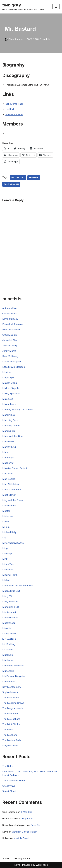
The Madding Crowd (13, 703)
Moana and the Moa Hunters (18, 586)
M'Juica (6, 372)
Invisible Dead (21, 838)
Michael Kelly (9, 532)
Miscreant (8, 570)
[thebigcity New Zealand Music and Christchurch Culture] (23, 7)
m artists (46, 39)
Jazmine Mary (10, 346)
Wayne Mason (10, 746)
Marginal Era (9, 431)
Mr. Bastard (18, 178)
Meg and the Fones (13, 500)
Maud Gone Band (12, 490)
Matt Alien (8, 474)
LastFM (10, 109)
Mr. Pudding (9, 644)
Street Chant (9, 791)
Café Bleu (36, 825)
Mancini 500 (9, 415)
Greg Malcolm (10, 335)
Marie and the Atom (13, 436)
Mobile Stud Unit (11, 591)
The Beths (8, 766)
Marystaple (8, 458)
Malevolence (9, 404)
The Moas (8, 730)
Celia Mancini (9, 314)
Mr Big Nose (9, 634)
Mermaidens (9, 506)
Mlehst (6, 580)
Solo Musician (11, 184)
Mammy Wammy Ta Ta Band (18, 410)
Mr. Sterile (8, 650)
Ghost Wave (9, 786)
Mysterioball (9, 682)
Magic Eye (8, 378)
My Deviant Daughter (14, 676)
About (6, 859)
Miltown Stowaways (13, 543)
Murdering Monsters (13, 666)
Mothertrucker (10, 618)
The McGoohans (11, 719)
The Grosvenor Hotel (14, 781)
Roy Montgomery (12, 687)
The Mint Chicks (11, 724)
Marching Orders (11, 426)
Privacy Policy (22, 859)
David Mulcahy (10, 319)
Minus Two (8, 564)
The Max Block (10, 714)
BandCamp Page (14, 104)
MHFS (6, 522)
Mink (5, 559)
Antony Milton (10, 308)
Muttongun (8, 671)
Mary (5, 452)
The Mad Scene (11, 698)
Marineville (8, 442)
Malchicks (8, 399)
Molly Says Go (10, 602)
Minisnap (7, 554)
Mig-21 (6, 538)
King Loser (28, 819)
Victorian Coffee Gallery (25, 832)
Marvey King (9, 447)
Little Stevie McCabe (14, 367)
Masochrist (8, 463)
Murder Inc (8, 660)
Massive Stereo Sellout (15, 468)
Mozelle (7, 628)
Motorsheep (9, 623)
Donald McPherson (13, 324)
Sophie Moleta (10, 692)
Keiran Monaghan (12, 362)
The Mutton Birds (12, 740)
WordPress (42, 865)
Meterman (8, 516)
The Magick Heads (13, 708)
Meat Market (9, 495)
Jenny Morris (9, 351)
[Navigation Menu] (56, 7)
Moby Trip (8, 596)
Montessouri (9, 612)
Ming (5, 548)
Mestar (6, 511)
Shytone (34, 178)
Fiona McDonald (11, 330)
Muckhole (8, 655)
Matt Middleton (11, 484)
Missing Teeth (10, 575)
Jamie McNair (10, 340)
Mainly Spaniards (11, 394)
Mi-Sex (6, 527)
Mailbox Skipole (11, 388)
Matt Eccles (9, 479)
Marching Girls (10, 420)
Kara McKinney (10, 356)
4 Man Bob (27, 812)
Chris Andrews (16, 39)
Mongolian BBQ (11, 607)
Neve (17, 865)
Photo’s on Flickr (14, 114)
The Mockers (10, 735)
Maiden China (10, 383)
